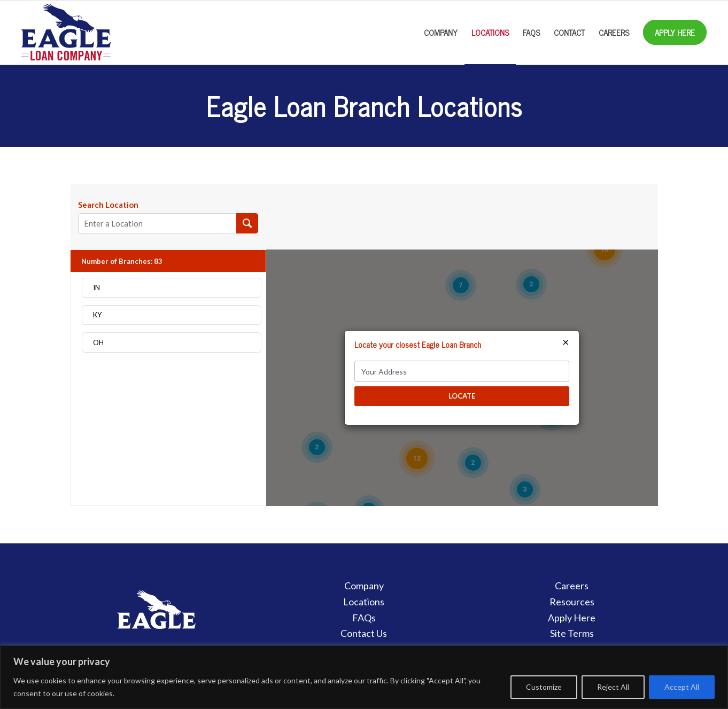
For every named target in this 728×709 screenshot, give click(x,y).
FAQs (364, 618)
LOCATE (462, 396)
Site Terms (572, 633)
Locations (364, 602)
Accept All (682, 687)
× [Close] (566, 342)
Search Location (108, 205)
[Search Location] (247, 223)
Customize (544, 687)
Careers (572, 586)
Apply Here (572, 618)
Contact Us (364, 633)
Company (364, 586)
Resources (572, 602)
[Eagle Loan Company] (66, 33)
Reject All (613, 687)
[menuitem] (441, 33)
